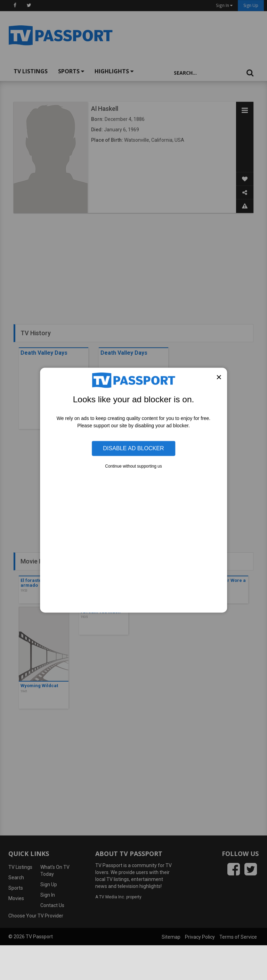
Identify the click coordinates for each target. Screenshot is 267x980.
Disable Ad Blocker (133, 448)
